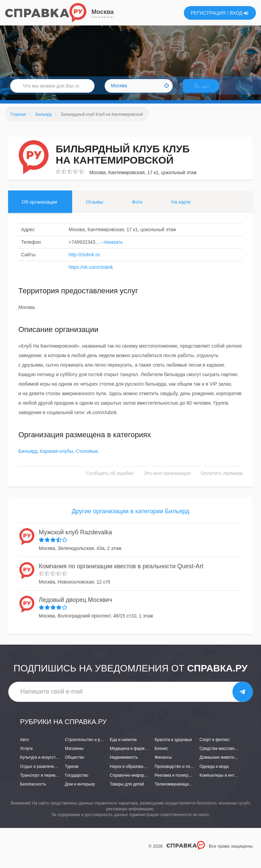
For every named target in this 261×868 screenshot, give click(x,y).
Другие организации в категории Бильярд (130, 517)
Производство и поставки (179, 772)
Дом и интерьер (80, 790)
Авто (24, 745)
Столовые (87, 457)
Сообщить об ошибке (110, 479)
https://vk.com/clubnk (91, 273)
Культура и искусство (40, 763)
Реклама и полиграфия (177, 781)
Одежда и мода (214, 772)
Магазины (74, 755)
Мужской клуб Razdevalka (75, 538)
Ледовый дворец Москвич (75, 606)
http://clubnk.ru (84, 260)
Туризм (72, 772)
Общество (75, 763)
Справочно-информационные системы (146, 781)
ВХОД (239, 13)
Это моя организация (167, 479)
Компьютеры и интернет (222, 781)
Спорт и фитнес (215, 745)
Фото (137, 208)
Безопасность (33, 790)
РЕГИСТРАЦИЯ (208, 13)
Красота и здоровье (173, 745)
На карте (181, 208)
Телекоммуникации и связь (180, 790)
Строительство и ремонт (88, 745)
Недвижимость (124, 763)
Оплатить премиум (222, 479)
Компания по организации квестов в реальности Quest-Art (121, 572)
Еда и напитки (123, 745)
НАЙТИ (207, 90)
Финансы (163, 763)
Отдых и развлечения (40, 772)
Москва (103, 12)
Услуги (26, 755)
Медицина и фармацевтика (136, 755)
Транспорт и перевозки (42, 781)
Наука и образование (130, 772)
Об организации (39, 208)
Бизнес (161, 755)
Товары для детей (127, 790)
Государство (77, 781)
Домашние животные (220, 763)
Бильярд (28, 457)
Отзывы (94, 208)
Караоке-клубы (56, 457)
